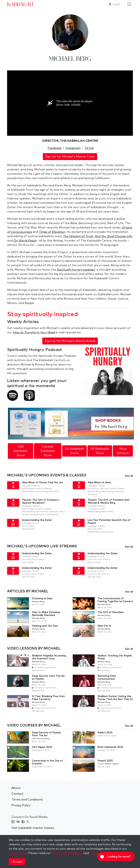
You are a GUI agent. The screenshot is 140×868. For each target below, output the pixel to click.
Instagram (73, 148)
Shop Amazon (123, 451)
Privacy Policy (21, 805)
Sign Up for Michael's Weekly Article (70, 341)
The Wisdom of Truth (78, 236)
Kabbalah (20, 4)
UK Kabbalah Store (100, 451)
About (16, 788)
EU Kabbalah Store (75, 451)
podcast (76, 270)
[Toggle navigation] (129, 4)
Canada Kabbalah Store (48, 451)
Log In (116, 4)
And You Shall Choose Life (113, 236)
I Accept (17, 862)
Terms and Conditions (27, 800)
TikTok (89, 148)
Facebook (55, 148)
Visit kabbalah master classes (33, 828)
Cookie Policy (18, 853)
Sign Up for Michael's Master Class (70, 157)
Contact (17, 794)
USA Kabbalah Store (21, 451)
